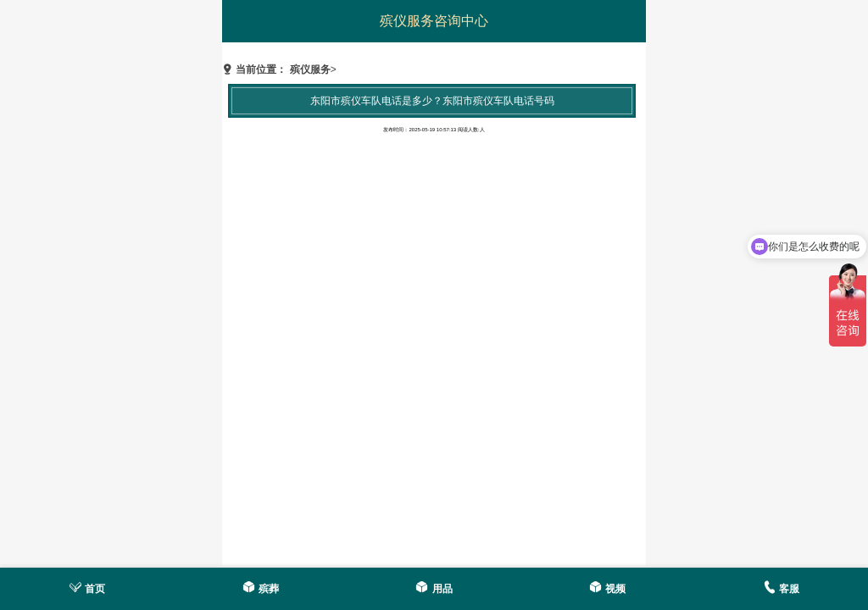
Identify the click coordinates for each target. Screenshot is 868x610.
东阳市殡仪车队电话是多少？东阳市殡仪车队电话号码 (432, 101)
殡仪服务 (310, 69)
